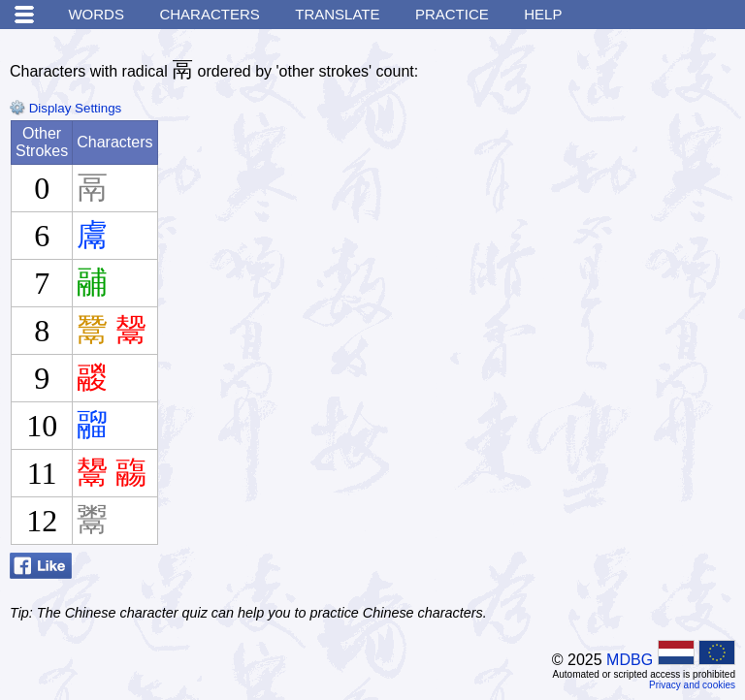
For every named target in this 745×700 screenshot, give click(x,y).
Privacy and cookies (692, 685)
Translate (337, 14)
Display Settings (65, 108)
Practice (452, 14)
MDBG (630, 660)
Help (543, 14)
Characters (209, 14)
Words (96, 14)
